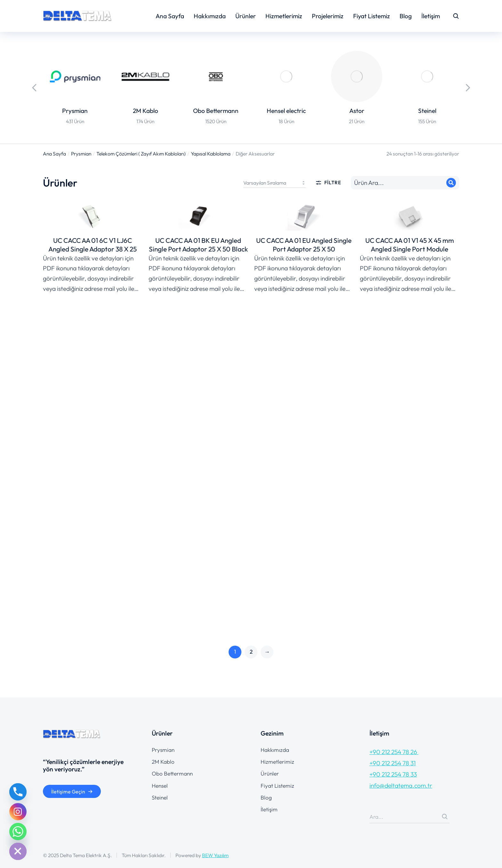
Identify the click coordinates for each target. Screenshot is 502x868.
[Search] (451, 183)
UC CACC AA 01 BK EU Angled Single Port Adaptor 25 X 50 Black (198, 246)
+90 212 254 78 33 (393, 774)
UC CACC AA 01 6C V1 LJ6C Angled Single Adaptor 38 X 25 (92, 246)
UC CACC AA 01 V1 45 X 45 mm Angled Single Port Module (409, 246)
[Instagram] (18, 812)
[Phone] (18, 792)
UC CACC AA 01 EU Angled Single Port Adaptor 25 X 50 (304, 246)
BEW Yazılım (215, 855)
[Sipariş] (275, 183)
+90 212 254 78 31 (393, 763)
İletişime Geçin (72, 792)
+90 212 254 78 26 (394, 752)
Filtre (328, 183)
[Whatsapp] (18, 832)
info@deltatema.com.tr (401, 785)
